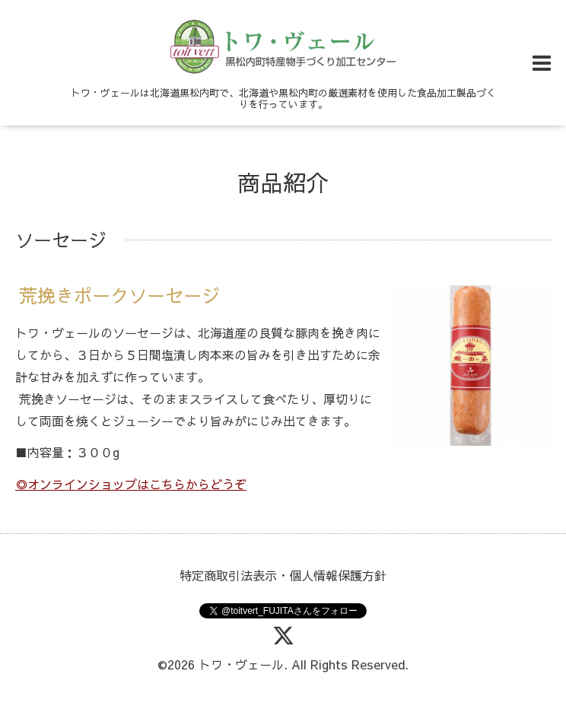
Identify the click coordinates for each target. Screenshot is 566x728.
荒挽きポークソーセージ (119, 296)
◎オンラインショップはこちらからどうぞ (131, 484)
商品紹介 (283, 182)
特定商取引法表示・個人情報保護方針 (283, 575)
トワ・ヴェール (241, 664)
